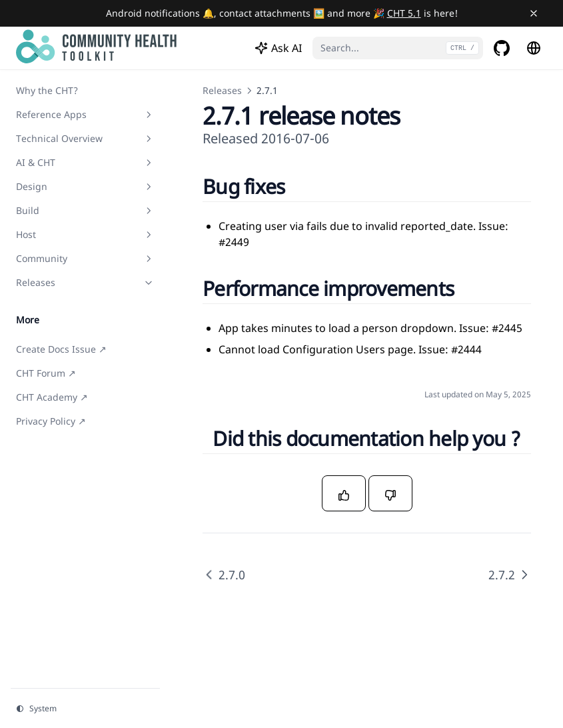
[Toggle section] (149, 115)
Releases (222, 90)
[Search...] (398, 48)
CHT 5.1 (404, 13)
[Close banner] (534, 13)
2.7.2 (510, 575)
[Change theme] (85, 709)
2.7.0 (224, 575)
